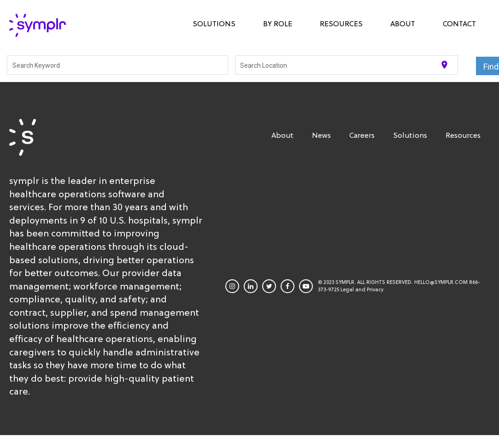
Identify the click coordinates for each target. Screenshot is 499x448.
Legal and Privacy (362, 290)
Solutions (214, 24)
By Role (278, 24)
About (403, 24)
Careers (362, 135)
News (321, 135)
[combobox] (118, 65)
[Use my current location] (444, 65)
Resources (341, 24)
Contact (459, 24)
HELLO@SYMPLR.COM (441, 282)
